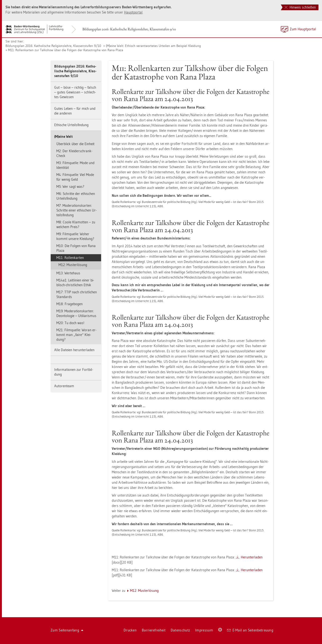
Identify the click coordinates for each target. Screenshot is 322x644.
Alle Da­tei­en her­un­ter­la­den (74, 350)
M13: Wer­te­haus (68, 273)
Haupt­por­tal (133, 12)
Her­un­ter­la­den (252, 557)
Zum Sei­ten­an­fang (67, 630)
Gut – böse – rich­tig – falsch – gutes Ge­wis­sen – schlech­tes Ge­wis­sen (75, 92)
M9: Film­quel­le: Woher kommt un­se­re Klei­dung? (75, 236)
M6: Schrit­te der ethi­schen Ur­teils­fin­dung (76, 196)
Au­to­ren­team (64, 386)
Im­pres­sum (204, 630)
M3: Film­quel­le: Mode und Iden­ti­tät (75, 165)
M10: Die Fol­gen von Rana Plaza (76, 248)
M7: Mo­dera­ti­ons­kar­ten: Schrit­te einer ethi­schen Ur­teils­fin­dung (76, 210)
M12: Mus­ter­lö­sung (73, 265)
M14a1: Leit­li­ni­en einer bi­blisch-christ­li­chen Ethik (75, 283)
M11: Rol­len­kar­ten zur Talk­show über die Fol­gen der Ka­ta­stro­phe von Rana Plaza (66, 50)
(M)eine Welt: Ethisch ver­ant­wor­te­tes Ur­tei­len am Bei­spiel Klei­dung (153, 46)
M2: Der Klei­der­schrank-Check (74, 153)
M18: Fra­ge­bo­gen (69, 304)
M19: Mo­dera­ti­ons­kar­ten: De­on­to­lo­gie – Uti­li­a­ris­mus (76, 313)
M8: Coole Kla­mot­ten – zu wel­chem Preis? (76, 224)
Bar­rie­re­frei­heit (154, 630)
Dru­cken (130, 630)
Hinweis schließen (300, 7)
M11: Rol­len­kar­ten (70, 258)
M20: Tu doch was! (70, 323)
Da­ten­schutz (180, 630)
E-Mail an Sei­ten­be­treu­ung (250, 630)
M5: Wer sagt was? (70, 186)
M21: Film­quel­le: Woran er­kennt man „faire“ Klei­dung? (76, 335)
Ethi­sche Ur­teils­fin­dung (71, 125)
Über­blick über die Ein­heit (75, 144)
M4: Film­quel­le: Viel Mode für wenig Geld (75, 177)
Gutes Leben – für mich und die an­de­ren (75, 111)
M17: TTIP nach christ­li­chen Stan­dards (77, 294)
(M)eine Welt (63, 136)
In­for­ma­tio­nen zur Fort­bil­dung (74, 372)
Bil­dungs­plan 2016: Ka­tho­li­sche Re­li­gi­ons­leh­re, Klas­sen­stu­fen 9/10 (129, 29)
